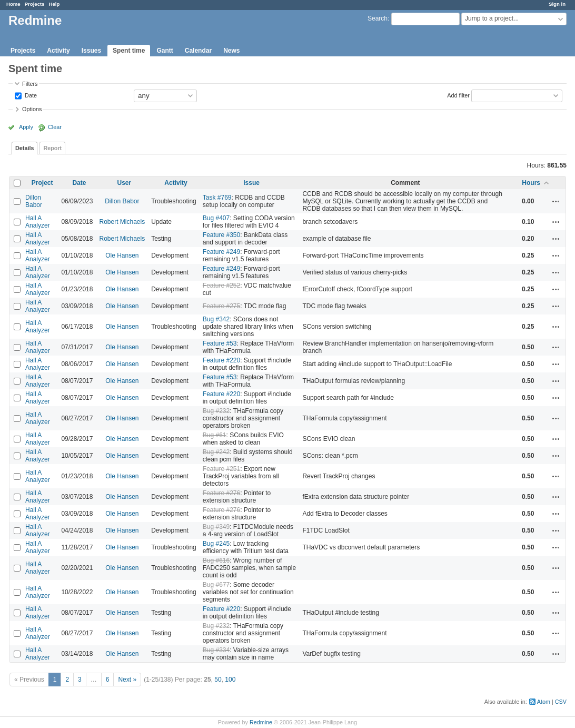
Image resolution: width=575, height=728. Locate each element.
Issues (91, 51)
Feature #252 (221, 286)
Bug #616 (216, 560)
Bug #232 (216, 411)
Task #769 (217, 198)
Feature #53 (220, 343)
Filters (30, 84)
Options (32, 109)
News (231, 51)
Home (13, 4)
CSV (561, 702)
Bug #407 (216, 218)
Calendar (198, 51)
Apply (26, 127)
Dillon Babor (34, 201)
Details (24, 148)
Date (30, 95)
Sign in (557, 4)
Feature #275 (221, 306)
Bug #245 (216, 544)
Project (42, 183)
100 (230, 680)
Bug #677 (216, 585)
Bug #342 (216, 319)
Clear (55, 127)
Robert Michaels (122, 222)
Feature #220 (221, 360)
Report (52, 148)
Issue (251, 183)
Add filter (458, 95)
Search (378, 18)
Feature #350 (221, 235)
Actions (556, 201)
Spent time (129, 51)
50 (218, 680)
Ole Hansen (122, 255)
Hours (531, 183)
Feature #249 (221, 252)
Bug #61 (215, 435)
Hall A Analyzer (38, 222)
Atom (544, 702)
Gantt (165, 51)
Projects (35, 4)
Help (54, 4)
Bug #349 (216, 527)
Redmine (261, 722)
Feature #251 (221, 469)
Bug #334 (216, 650)
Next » (127, 680)
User (124, 183)
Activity (58, 51)
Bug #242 (216, 452)
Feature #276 (221, 493)
